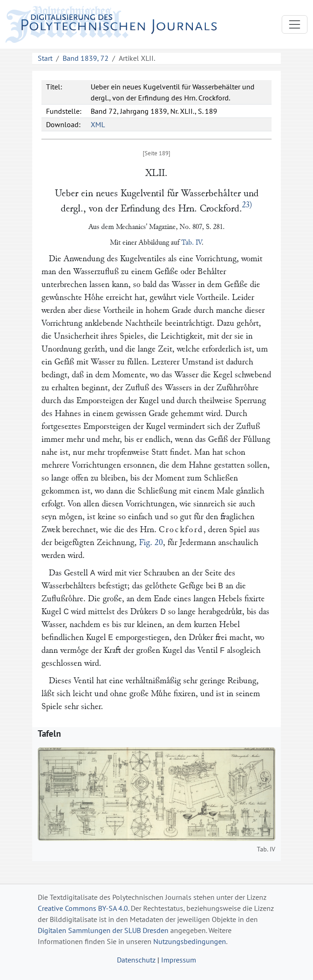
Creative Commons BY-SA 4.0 (83, 908)
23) (247, 205)
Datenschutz (136, 960)
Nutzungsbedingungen (190, 941)
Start (45, 58)
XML (98, 124)
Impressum (179, 960)
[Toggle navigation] (295, 24)
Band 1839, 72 (86, 58)
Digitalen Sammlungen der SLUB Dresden (103, 930)
